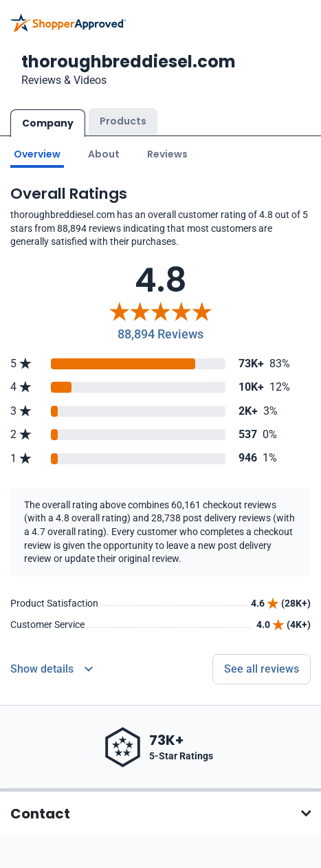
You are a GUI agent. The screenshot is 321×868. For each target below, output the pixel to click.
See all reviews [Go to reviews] (262, 668)
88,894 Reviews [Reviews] (160, 333)
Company (48, 123)
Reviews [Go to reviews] (167, 153)
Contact (40, 813)
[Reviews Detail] (52, 669)
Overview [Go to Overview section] (37, 153)
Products (123, 121)
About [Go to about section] (104, 153)
